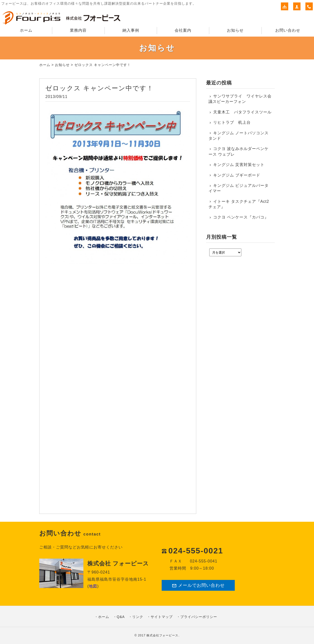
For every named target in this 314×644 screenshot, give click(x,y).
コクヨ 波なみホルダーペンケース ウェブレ (239, 151)
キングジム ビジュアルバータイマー (239, 188)
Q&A (121, 617)
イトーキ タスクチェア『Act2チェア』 (239, 204)
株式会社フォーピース (162, 635)
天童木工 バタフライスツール (242, 112)
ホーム (26, 30)
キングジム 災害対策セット (239, 165)
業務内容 (78, 30)
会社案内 (183, 30)
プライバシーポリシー (199, 617)
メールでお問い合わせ (198, 585)
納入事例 (131, 30)
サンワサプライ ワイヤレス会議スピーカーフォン (240, 99)
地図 (93, 586)
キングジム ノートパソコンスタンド (239, 136)
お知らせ (235, 30)
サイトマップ (162, 617)
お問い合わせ (288, 30)
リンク (138, 617)
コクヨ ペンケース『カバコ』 (241, 217)
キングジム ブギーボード (237, 175)
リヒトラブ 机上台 (232, 122)
